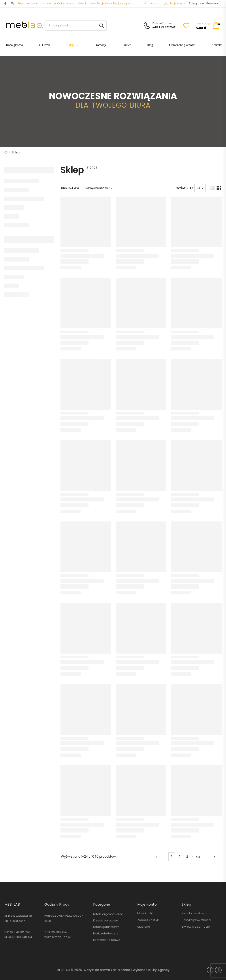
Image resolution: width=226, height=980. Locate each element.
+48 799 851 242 (56, 932)
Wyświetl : (185, 188)
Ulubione (144, 927)
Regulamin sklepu (194, 913)
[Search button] (102, 26)
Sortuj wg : (71, 188)
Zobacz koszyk (148, 920)
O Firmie (45, 45)
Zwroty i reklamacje (196, 927)
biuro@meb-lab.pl (57, 937)
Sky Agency (160, 970)
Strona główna (14, 45)
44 (198, 857)
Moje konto (174, 3)
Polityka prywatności (196, 920)
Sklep (70, 45)
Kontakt (152, 3)
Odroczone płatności (182, 45)
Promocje (101, 45)
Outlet (127, 45)
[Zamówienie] (99, 188)
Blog (150, 45)
